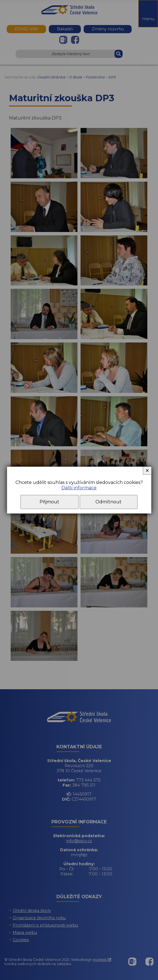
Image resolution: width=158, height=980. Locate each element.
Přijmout (49, 502)
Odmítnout (108, 502)
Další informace (79, 488)
